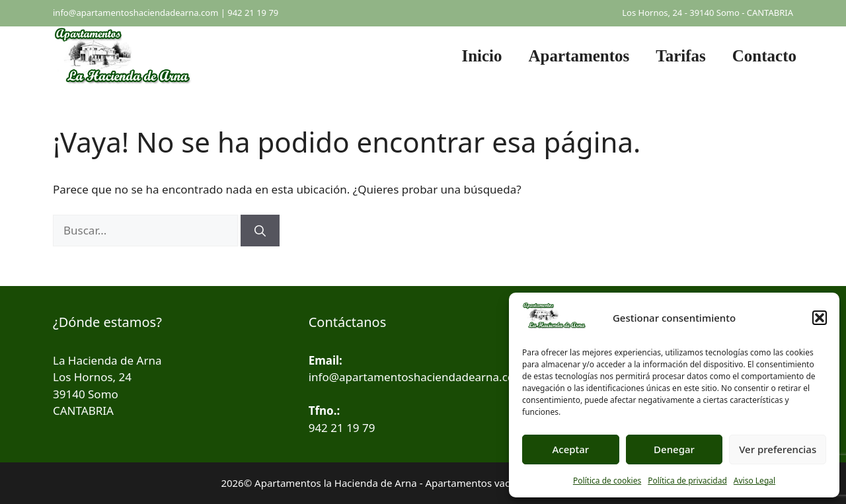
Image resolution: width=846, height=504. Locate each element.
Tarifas (680, 56)
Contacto (764, 56)
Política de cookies (607, 481)
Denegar (674, 449)
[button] (820, 318)
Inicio (481, 56)
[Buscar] (260, 231)
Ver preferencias (778, 449)
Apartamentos (579, 56)
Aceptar (570, 449)
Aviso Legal (754, 481)
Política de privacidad (687, 481)
